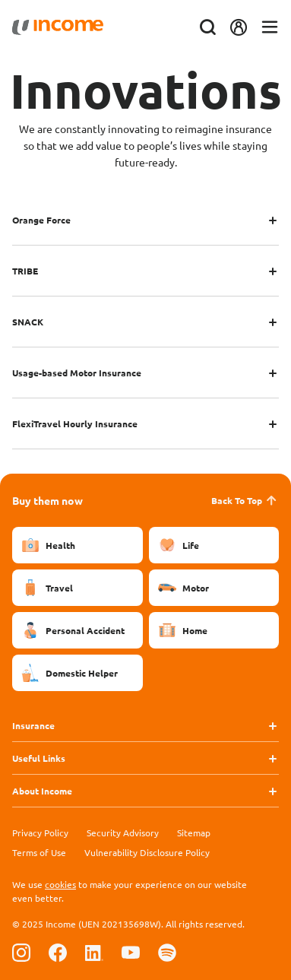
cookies (60, 884)
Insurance (33, 725)
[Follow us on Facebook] (58, 952)
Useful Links (39, 758)
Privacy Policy (40, 833)
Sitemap (194, 833)
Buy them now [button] (47, 500)
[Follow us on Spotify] (167, 952)
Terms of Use (39, 852)
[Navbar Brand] (58, 27)
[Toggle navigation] (270, 28)
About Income (42, 791)
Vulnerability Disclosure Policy (147, 852)
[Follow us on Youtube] (131, 952)
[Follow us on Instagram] (21, 952)
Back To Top (245, 500)
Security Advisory (123, 833)
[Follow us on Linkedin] (94, 952)
